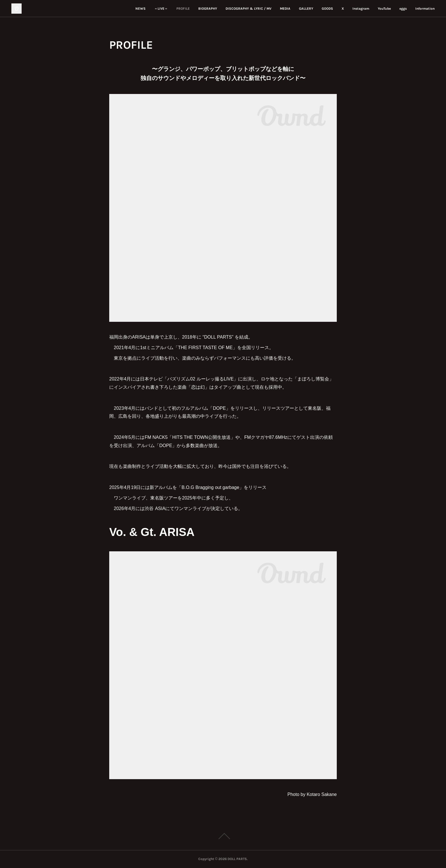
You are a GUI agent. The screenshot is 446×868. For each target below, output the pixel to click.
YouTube (384, 9)
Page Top (223, 836)
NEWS (141, 9)
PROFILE (183, 9)
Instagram (361, 9)
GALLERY (306, 9)
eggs (403, 9)
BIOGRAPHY (208, 9)
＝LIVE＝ (161, 9)
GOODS (327, 9)
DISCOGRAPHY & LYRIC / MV (248, 9)
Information (425, 9)
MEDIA (285, 9)
